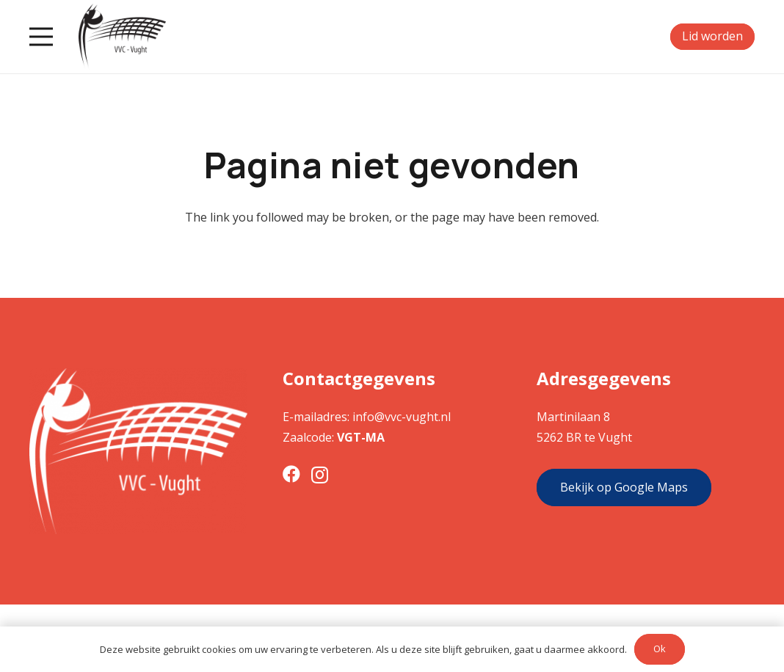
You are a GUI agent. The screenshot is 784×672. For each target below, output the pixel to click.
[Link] (122, 37)
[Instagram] (320, 475)
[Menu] (41, 37)
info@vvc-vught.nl (402, 417)
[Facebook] (291, 474)
